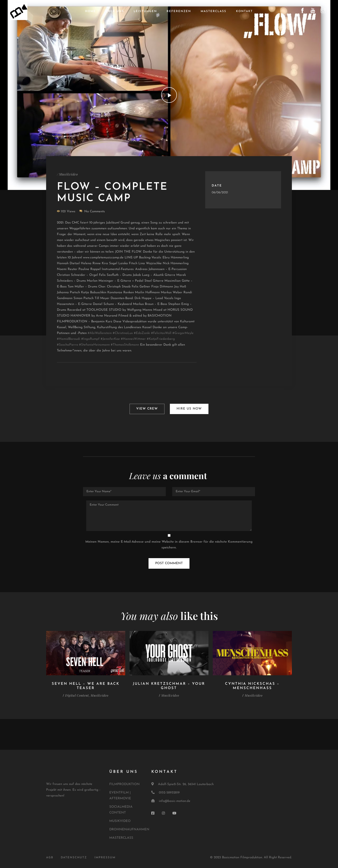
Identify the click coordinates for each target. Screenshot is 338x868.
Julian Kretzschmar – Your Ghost (169, 685)
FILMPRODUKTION (124, 783)
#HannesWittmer (133, 339)
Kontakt (244, 11)
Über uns (115, 11)
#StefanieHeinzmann (94, 345)
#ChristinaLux (123, 333)
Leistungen (145, 11)
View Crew (147, 408)
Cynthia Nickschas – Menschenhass (252, 685)
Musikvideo (69, 174)
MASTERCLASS (121, 837)
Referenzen (179, 11)
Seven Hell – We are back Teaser (86, 685)
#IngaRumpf (90, 339)
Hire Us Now (189, 408)
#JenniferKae (110, 339)
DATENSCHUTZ (74, 856)
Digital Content (77, 694)
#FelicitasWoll (161, 333)
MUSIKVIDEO (120, 820)
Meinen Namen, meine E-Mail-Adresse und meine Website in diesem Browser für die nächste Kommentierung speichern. (169, 544)
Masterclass (214, 11)
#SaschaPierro (67, 345)
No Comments (95, 212)
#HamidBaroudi (69, 339)
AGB (50, 856)
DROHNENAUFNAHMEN (129, 828)
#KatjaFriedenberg (161, 339)
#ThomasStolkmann (125, 345)
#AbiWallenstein (100, 333)
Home (91, 11)
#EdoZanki (142, 333)
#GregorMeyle (183, 333)
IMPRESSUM (105, 856)
